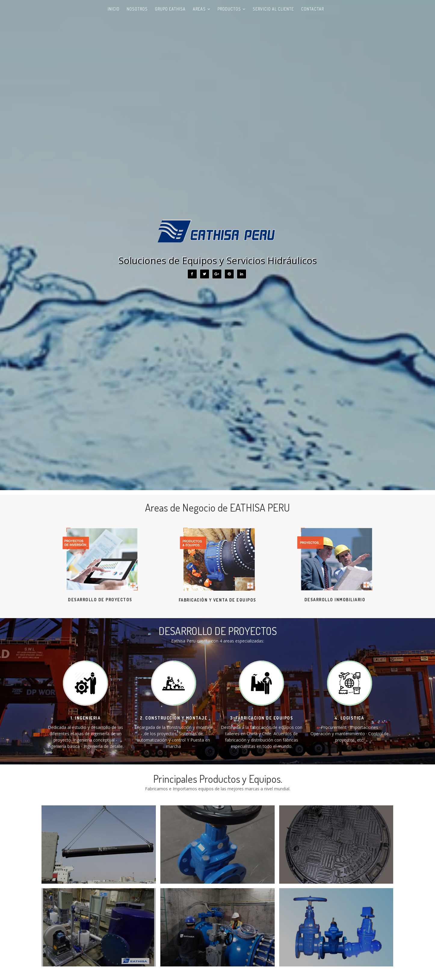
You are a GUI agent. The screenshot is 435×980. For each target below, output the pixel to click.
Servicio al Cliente (273, 9)
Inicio (114, 9)
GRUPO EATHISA (170, 9)
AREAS (199, 9)
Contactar (313, 9)
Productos (229, 9)
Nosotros (137, 9)
